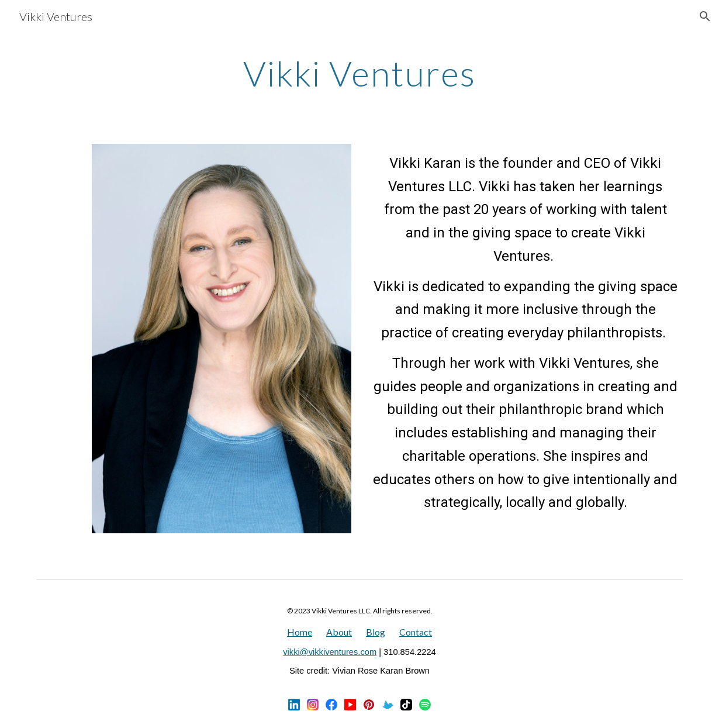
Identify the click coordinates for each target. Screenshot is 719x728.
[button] (705, 16)
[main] (359, 73)
